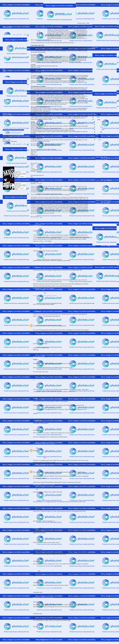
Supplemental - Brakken (102, 165)
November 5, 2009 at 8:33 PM (44, 426)
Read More (95, 47)
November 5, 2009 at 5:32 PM (44, 352)
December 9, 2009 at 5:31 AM (44, 545)
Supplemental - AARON (102, 210)
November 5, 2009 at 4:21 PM (44, 297)
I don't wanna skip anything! (10, 103)
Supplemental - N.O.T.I (102, 149)
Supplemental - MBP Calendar (103, 185)
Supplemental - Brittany (102, 159)
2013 (96, 114)
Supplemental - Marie (101, 152)
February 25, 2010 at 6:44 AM (44, 588)
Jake (4, 63)
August (98, 132)
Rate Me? (98, 177)
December (99, 122)
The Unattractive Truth (9, 109)
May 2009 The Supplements (103, 218)
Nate (34, 448)
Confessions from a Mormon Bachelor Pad (59, 13)
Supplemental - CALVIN (102, 215)
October (98, 127)
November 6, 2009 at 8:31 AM (44, 485)
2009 (96, 119)
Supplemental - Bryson (102, 157)
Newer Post (33, 636)
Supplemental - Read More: (103, 203)
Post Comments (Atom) (43, 640)
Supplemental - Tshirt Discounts (104, 180)
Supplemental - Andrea (102, 167)
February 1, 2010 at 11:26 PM (44, 557)
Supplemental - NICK (101, 205)
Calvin (4, 60)
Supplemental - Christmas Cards (104, 195)
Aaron (4, 65)
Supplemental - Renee (101, 144)
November (99, 124)
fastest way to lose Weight (44, 627)
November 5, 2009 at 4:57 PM (44, 307)
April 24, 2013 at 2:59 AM (42, 629)
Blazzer (35, 399)
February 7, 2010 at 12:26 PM (44, 566)
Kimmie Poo (36, 341)
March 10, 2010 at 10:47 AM (43, 598)
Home (60, 636)
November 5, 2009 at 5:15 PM (44, 319)
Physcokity (36, 528)
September (99, 129)
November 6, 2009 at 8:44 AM (44, 495)
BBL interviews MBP (8, 121)
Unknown (36, 469)
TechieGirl (36, 302)
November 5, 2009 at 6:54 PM (44, 416)
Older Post (86, 636)
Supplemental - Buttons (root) (103, 200)
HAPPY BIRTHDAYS (101, 175)
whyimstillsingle (37, 420)
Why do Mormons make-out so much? (13, 107)
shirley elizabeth (37, 499)
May (97, 139)
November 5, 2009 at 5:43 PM (44, 382)
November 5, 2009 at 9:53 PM (44, 444)
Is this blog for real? (8, 105)
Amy (34, 387)
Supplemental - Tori (101, 170)
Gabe (4, 71)
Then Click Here (7, 27)
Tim (4, 69)
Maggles (35, 323)
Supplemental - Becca (101, 154)
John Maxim (6, 123)
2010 (96, 117)
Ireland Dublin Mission (98, 259)
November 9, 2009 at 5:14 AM (44, 524)
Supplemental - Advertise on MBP (104, 190)
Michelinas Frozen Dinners (99, 252)
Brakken (71, 30)
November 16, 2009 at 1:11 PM (44, 535)
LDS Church (96, 256)
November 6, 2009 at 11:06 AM (44, 504)
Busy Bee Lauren (37, 258)
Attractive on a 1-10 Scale (9, 112)
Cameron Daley (7, 125)
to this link (73, 194)
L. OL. (35, 518)
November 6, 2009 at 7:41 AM (44, 465)
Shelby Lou (36, 228)
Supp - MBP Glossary (101, 142)
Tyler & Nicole (37, 267)
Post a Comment (34, 633)
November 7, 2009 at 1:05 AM (44, 514)
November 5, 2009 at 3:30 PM (44, 244)
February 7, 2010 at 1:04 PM (43, 578)
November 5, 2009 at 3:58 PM (44, 273)
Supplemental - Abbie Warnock (104, 182)
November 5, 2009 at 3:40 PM (44, 263)
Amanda (35, 540)
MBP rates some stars (101, 172)
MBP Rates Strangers (8, 116)
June (97, 137)
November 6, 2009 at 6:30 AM (44, 453)
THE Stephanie (37, 311)
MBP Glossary (96, 250)
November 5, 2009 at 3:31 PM (44, 253)
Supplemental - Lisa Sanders (103, 147)
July (97, 134)
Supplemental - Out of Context (103, 198)
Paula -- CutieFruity (38, 293)
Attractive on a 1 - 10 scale (40, 25)
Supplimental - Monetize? (102, 187)
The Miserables (7, 114)
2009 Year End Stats (8, 118)
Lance (4, 67)
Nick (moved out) (7, 74)
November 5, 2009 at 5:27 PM (44, 337)
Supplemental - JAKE (101, 213)
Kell (34, 277)
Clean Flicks (96, 254)
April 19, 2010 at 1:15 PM (42, 609)
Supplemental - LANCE (102, 208)
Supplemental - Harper (101, 162)
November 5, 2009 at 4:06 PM (44, 289)
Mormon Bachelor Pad (39, 357)
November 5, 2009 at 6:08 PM (44, 394)
